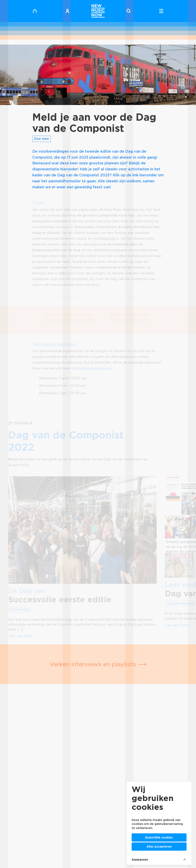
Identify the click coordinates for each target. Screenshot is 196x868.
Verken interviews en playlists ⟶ (98, 664)
